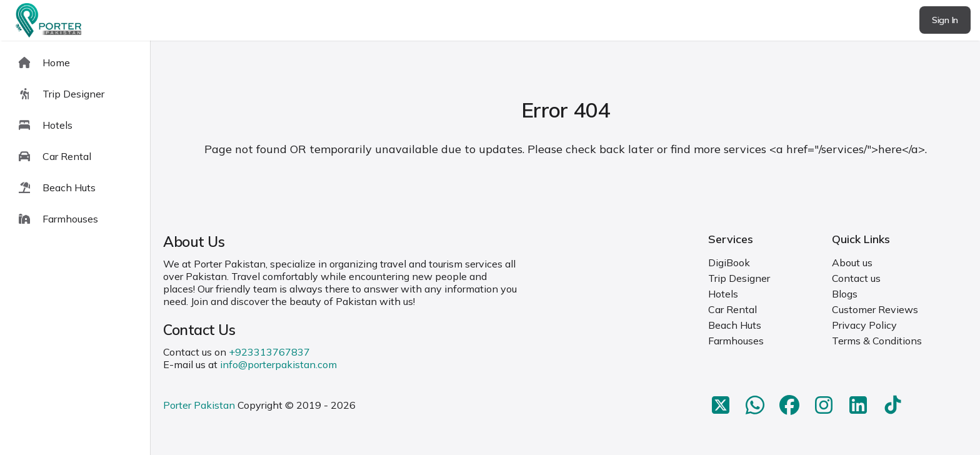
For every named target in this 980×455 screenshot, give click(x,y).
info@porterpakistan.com (278, 364)
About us (852, 262)
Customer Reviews (875, 309)
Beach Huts (735, 325)
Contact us (856, 278)
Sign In (945, 20)
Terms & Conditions (877, 341)
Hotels (723, 294)
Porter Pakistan (199, 405)
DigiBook (729, 262)
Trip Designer (739, 278)
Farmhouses (736, 341)
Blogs (845, 294)
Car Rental (732, 309)
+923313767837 (269, 352)
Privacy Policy (864, 325)
